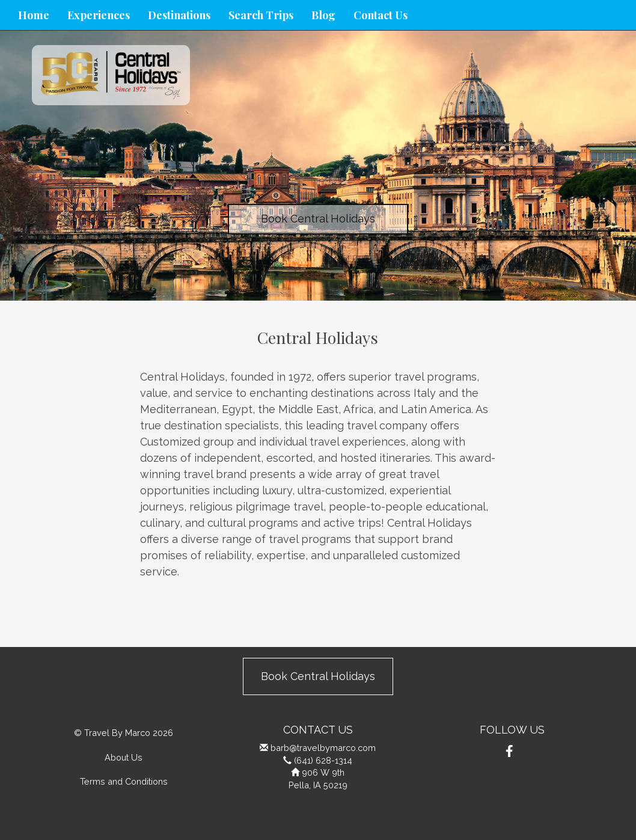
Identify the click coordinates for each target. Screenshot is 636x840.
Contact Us (381, 15)
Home (34, 15)
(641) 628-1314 (323, 760)
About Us (124, 757)
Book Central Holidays (318, 219)
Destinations (179, 15)
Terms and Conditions (124, 781)
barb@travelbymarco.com (323, 748)
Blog (323, 15)
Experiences (99, 15)
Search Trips (261, 15)
